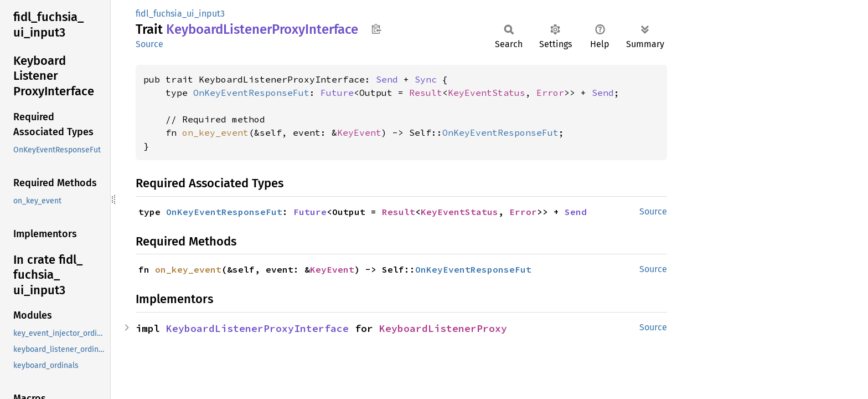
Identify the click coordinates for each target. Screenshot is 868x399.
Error (550, 93)
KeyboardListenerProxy (443, 328)
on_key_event (215, 132)
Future (337, 93)
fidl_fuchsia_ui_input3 (180, 14)
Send (387, 79)
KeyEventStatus (487, 93)
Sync (426, 79)
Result (426, 93)
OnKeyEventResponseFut (251, 93)
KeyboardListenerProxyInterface (257, 328)
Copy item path (376, 29)
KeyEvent (359, 132)
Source (149, 44)
